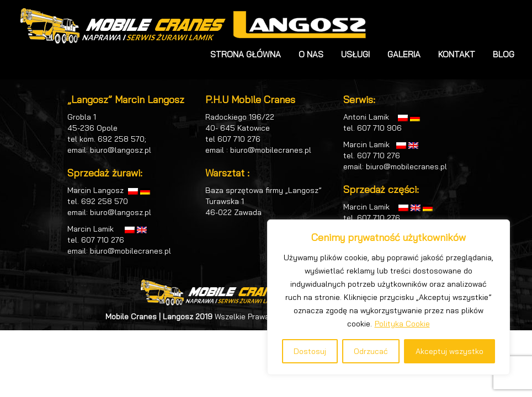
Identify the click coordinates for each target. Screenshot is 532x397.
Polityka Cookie (402, 324)
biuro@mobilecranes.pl (131, 251)
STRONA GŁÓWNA (246, 54)
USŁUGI (355, 54)
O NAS (311, 54)
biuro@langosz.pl (121, 150)
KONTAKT (457, 54)
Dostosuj (310, 351)
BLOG (504, 54)
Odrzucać (371, 351)
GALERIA (404, 54)
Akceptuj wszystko (449, 351)
